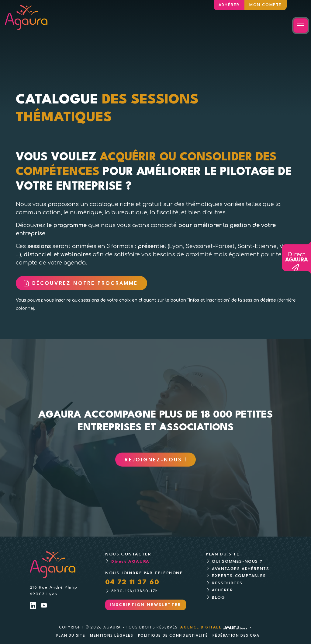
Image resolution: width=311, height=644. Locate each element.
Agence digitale (214, 628)
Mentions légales (112, 636)
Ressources (227, 583)
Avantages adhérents (240, 569)
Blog (218, 598)
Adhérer (229, 5)
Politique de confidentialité (173, 636)
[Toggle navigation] (301, 26)
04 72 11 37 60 (132, 583)
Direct (297, 257)
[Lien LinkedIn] (33, 606)
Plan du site (71, 636)
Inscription (146, 605)
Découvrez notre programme (86, 284)
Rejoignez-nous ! (156, 460)
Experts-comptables (239, 576)
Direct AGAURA (130, 562)
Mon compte (266, 5)
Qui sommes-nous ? (237, 562)
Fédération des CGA (236, 636)
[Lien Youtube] (44, 606)
